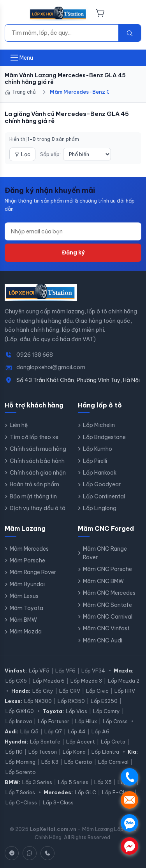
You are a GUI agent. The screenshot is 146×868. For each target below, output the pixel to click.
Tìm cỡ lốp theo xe (34, 437)
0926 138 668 (35, 355)
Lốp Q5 (29, 731)
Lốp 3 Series (37, 782)
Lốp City (43, 691)
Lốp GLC (85, 792)
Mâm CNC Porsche (107, 569)
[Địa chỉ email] (73, 231)
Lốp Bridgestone (104, 437)
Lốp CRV (70, 691)
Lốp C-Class (21, 802)
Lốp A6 (100, 731)
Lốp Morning (20, 762)
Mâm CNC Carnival (108, 617)
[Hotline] (47, 853)
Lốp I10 (14, 752)
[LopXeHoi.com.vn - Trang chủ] (58, 14)
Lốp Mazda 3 (86, 681)
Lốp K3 (50, 762)
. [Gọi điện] (129, 777)
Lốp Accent (81, 742)
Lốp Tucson (43, 752)
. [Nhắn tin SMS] (129, 800)
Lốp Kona (74, 752)
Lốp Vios (77, 711)
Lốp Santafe (45, 742)
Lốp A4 (77, 731)
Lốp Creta (113, 742)
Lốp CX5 (16, 681)
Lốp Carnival (113, 762)
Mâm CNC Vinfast (106, 628)
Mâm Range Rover (33, 572)
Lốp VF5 (39, 671)
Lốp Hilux (86, 721)
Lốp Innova (19, 721)
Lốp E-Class (117, 792)
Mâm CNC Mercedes (109, 593)
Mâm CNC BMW (103, 581)
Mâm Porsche (27, 560)
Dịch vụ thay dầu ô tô (38, 508)
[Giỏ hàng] (100, 14)
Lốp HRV (125, 691)
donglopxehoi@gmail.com (51, 367)
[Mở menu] (21, 58)
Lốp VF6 (65, 671)
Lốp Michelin (99, 425)
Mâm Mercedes (29, 549)
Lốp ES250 (104, 701)
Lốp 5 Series (73, 782)
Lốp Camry (106, 711)
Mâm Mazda (26, 631)
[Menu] (14, 14)
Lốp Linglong (100, 508)
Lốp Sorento (21, 772)
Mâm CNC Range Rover (105, 553)
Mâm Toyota (26, 608)
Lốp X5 (103, 782)
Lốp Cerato (78, 762)
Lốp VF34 (93, 671)
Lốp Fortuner (54, 721)
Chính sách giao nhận (38, 473)
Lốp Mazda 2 (124, 681)
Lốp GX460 (20, 711)
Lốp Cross (115, 721)
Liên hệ (19, 425)
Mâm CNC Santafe (107, 605)
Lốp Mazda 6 (49, 681)
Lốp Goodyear (102, 484)
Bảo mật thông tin (33, 496)
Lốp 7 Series (20, 792)
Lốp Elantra (105, 752)
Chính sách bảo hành (37, 461)
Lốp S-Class (58, 802)
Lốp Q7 (53, 731)
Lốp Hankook (100, 473)
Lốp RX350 (71, 701)
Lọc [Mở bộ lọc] (22, 154)
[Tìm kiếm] (62, 33)
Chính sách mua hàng (38, 449)
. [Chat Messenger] (129, 846)
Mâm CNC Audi (103, 640)
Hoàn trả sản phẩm (34, 484)
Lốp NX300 (38, 701)
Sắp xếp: (50, 154)
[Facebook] (12, 853)
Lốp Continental (104, 496)
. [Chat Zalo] (129, 823)
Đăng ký (73, 253)
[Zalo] (30, 853)
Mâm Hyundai (27, 584)
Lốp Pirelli (95, 461)
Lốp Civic (97, 691)
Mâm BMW (23, 620)
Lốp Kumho (98, 449)
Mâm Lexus (24, 596)
